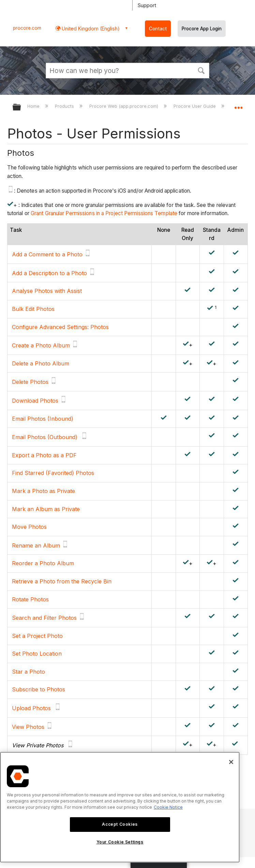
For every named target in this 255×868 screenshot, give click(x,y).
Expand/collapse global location (238, 105)
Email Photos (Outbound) (45, 437)
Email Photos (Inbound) (43, 419)
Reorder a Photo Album (43, 563)
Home (34, 106)
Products (65, 106)
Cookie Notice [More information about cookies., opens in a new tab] (168, 807)
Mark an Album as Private (46, 509)
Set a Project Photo (37, 636)
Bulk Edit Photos (33, 309)
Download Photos (35, 401)
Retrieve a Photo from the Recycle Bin (62, 581)
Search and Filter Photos (44, 618)
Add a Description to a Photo (49, 273)
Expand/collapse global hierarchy (21, 108)
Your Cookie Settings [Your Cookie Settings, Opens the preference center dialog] (120, 842)
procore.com (27, 28)
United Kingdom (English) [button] (90, 28)
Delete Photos (30, 382)
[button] (201, 70)
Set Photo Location (37, 654)
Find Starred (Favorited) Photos (53, 473)
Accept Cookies (120, 824)
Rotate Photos (30, 599)
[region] (120, 807)
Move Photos (29, 527)
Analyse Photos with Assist (47, 291)
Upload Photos (31, 708)
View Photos (28, 727)
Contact (158, 29)
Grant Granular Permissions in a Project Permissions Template (104, 213)
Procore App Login (202, 29)
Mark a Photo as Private (43, 491)
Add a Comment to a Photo (47, 254)
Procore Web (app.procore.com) (124, 106)
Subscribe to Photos (39, 689)
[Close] (231, 762)
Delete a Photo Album (41, 363)
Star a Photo (28, 672)
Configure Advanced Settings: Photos (60, 327)
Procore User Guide (195, 106)
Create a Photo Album (41, 345)
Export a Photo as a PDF (44, 455)
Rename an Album (36, 545)
